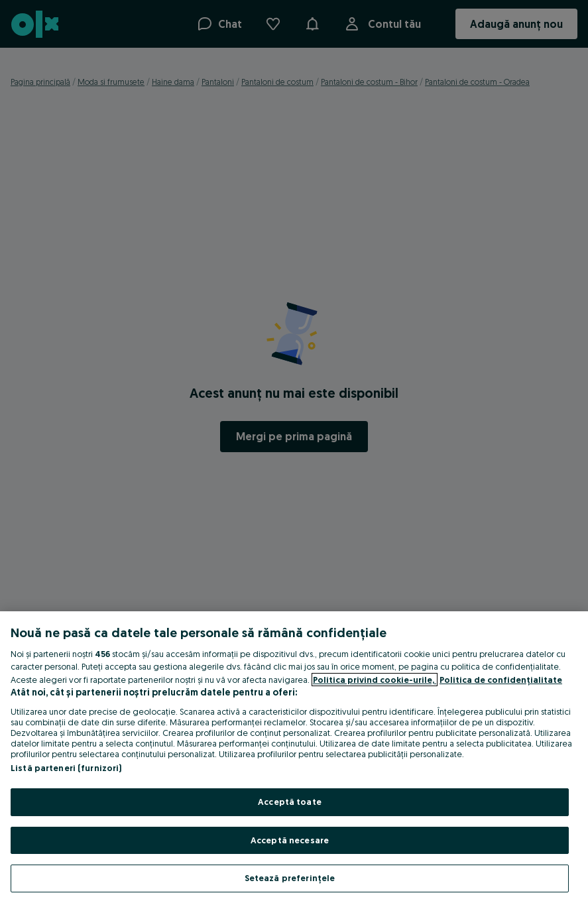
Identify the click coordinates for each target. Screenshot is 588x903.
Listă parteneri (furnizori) (66, 768)
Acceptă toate (290, 802)
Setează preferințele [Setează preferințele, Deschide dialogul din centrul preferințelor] (290, 878)
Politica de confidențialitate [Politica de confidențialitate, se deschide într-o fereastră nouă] (501, 680)
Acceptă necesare (290, 840)
